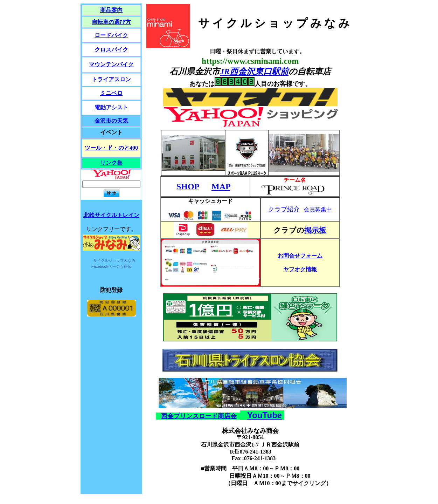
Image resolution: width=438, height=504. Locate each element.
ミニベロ (111, 93)
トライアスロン (111, 79)
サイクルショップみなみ (114, 260)
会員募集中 (318, 209)
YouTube (265, 415)
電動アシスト (111, 107)
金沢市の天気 (111, 121)
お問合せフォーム (300, 256)
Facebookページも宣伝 (111, 266)
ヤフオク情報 (300, 269)
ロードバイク (111, 35)
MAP (221, 186)
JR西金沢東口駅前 (254, 71)
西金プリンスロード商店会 (199, 416)
